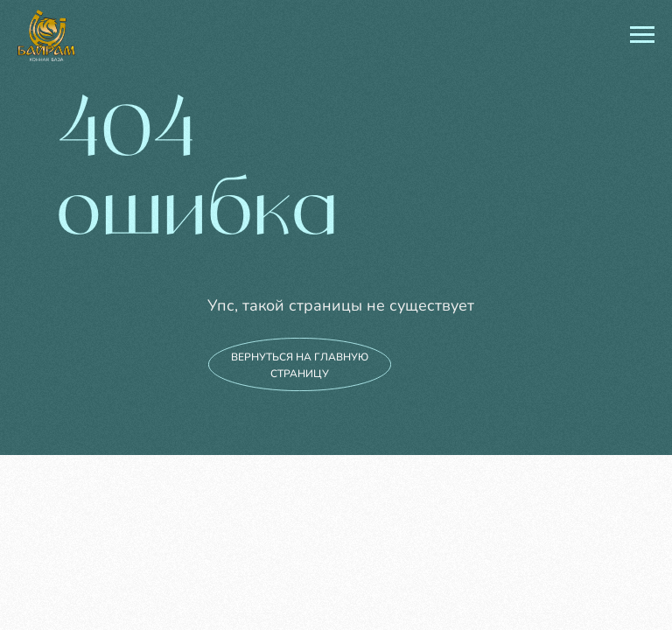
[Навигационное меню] (642, 35)
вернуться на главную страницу (300, 365)
